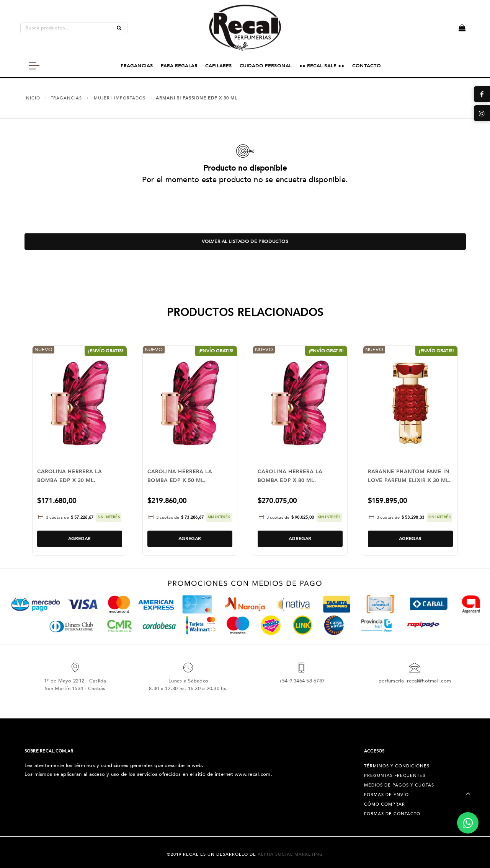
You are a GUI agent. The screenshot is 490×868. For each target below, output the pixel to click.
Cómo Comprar (385, 804)
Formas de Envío (386, 795)
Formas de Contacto (392, 814)
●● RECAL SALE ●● (322, 66)
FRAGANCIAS (137, 66)
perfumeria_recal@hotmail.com (415, 681)
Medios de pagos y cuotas (399, 785)
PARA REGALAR (179, 66)
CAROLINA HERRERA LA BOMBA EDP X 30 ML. (69, 476)
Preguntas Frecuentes (395, 776)
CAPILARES (219, 66)
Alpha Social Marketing (290, 854)
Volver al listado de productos (245, 241)
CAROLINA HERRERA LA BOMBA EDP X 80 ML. (290, 476)
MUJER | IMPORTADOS (120, 98)
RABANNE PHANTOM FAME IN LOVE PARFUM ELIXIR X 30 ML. (409, 476)
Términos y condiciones (397, 766)
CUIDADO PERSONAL (266, 66)
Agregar (79, 539)
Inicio (32, 98)
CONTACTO (367, 66)
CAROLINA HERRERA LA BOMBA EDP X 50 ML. (180, 476)
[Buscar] (119, 28)
